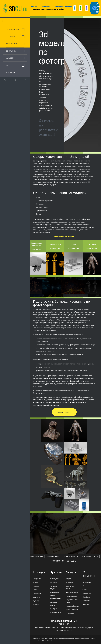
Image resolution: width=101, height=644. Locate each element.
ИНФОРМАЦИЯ (37, 557)
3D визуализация (56, 613)
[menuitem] (14, 28)
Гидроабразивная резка (72, 601)
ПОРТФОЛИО (58, 561)
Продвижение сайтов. (64, 630)
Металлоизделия (55, 599)
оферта (92, 638)
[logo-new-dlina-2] (14, 8)
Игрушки (36, 605)
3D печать (70, 583)
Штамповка (70, 614)
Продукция (37, 579)
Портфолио (86, 597)
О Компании (87, 582)
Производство (54, 579)
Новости (85, 586)
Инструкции (87, 593)
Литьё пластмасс (72, 610)
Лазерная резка (72, 596)
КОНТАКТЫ (72, 561)
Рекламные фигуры (54, 588)
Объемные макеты (53, 604)
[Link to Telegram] (23, 78)
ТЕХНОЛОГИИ (53, 557)
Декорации (53, 583)
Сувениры (37, 601)
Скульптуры (37, 594)
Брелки (36, 583)
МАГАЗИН (86, 557)
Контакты (86, 605)
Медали (36, 586)
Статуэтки (37, 597)
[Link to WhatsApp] (14, 78)
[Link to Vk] (5, 78)
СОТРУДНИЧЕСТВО (70, 557)
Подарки (36, 590)
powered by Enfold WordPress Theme (44, 641)
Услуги (68, 579)
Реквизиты (86, 601)
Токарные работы (72, 593)
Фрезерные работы (70, 588)
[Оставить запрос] (64, 412)
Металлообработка (72, 606)
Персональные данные (60, 638)
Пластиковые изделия (54, 594)
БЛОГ (96, 557)
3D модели (53, 609)
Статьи (85, 590)
